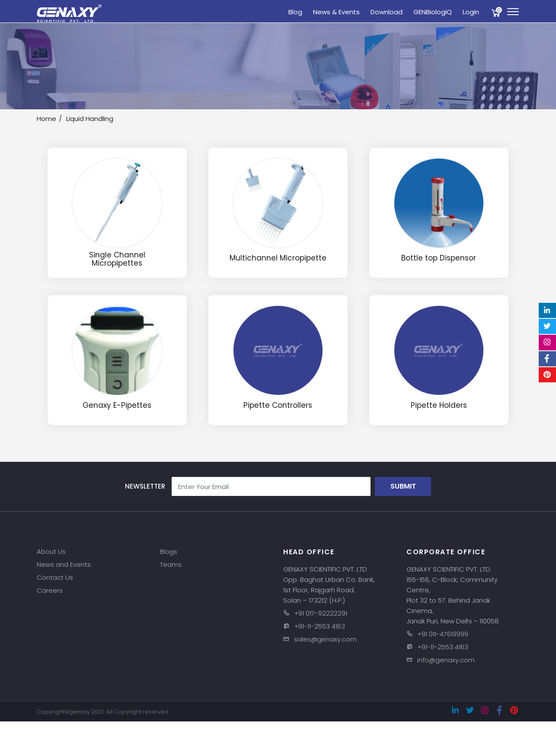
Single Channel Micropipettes (117, 259)
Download (387, 12)
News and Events (64, 564)
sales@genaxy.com (325, 639)
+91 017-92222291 (321, 613)
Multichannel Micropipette (278, 258)
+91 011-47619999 (443, 634)
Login (471, 12)
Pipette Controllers (278, 405)
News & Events (336, 12)
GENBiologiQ (433, 12)
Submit (403, 486)
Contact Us (55, 577)
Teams (171, 564)
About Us (51, 551)
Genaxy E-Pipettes (117, 405)
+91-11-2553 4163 (320, 626)
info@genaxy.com (446, 660)
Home (46, 119)
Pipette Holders (439, 405)
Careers (50, 590)
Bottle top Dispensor (439, 258)
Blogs (169, 551)
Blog (295, 12)
